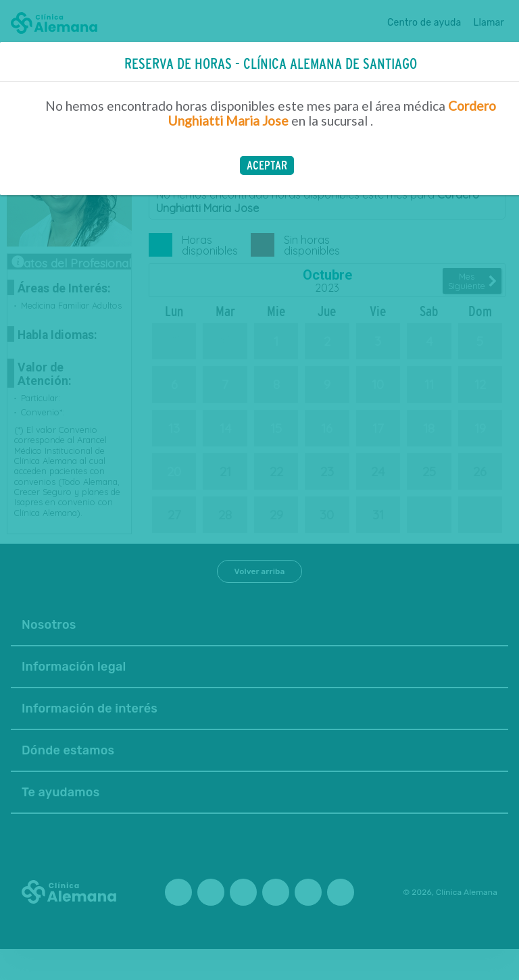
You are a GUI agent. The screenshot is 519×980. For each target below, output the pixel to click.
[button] (267, 165)
